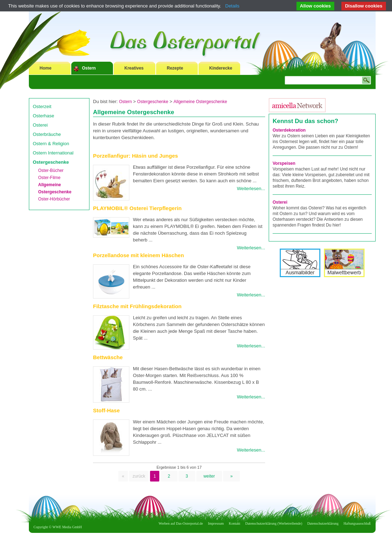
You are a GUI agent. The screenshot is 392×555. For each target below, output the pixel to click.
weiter (209, 476)
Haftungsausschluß (357, 523)
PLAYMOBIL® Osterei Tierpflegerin (137, 208)
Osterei (40, 125)
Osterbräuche (47, 134)
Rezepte (175, 68)
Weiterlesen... (251, 189)
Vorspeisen (284, 163)
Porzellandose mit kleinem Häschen (138, 255)
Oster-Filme (49, 178)
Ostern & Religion (51, 144)
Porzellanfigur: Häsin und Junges (135, 156)
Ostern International (53, 153)
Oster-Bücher (51, 170)
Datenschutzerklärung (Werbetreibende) (274, 523)
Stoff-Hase (106, 410)
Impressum (216, 523)
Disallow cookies (364, 6)
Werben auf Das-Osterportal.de (181, 523)
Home (45, 68)
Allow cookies (316, 6)
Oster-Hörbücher (54, 199)
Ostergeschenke (51, 162)
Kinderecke (221, 68)
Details (232, 6)
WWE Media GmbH (67, 527)
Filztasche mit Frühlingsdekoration (137, 306)
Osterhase (43, 116)
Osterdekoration (289, 130)
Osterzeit (42, 106)
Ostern (89, 68)
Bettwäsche (108, 357)
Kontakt (234, 523)
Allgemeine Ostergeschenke (200, 102)
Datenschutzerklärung (323, 523)
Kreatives (134, 68)
